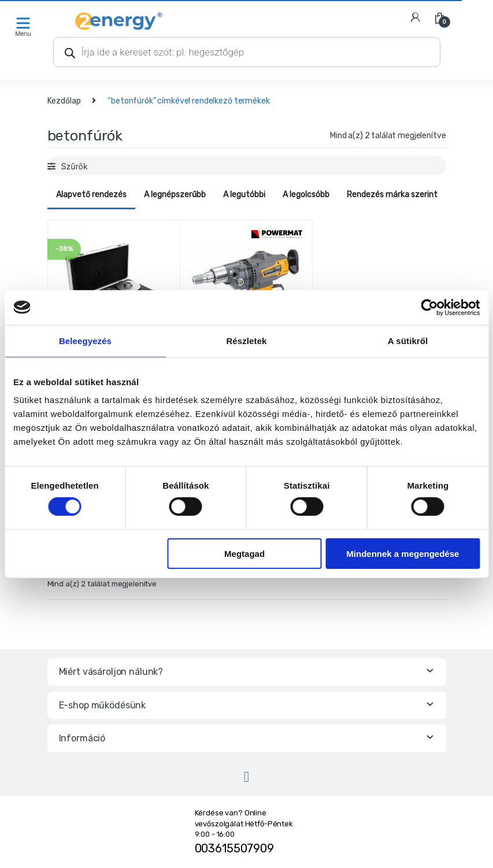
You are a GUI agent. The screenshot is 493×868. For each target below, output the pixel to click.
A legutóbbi (244, 195)
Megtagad (244, 553)
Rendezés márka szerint (392, 195)
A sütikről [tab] (408, 340)
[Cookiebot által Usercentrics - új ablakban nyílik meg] (429, 307)
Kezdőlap (64, 101)
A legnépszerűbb (175, 195)
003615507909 (234, 848)
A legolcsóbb (306, 195)
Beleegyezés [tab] (85, 340)
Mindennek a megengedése (403, 553)
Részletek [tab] (246, 340)
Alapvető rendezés (91, 195)
